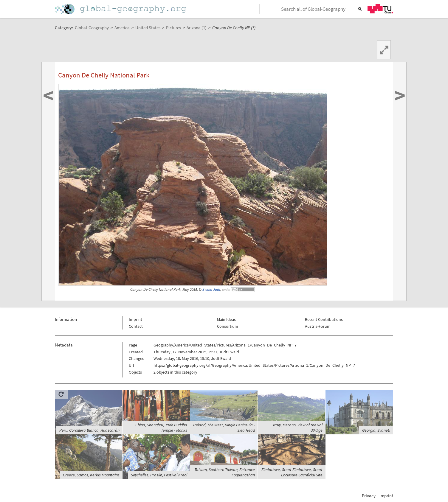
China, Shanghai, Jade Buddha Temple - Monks (161, 428)
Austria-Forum (318, 326)
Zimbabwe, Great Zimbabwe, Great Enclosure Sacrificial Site (292, 472)
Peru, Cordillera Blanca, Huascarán (89, 430)
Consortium (228, 326)
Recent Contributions (324, 319)
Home (121, 9)
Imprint (135, 319)
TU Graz (380, 9)
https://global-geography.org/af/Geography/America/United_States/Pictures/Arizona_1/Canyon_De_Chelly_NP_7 (254, 365)
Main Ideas (226, 319)
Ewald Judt (211, 289)
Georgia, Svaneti (376, 430)
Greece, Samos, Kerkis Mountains (91, 475)
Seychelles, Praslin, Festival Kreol (159, 475)
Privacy (369, 496)
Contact (136, 326)
